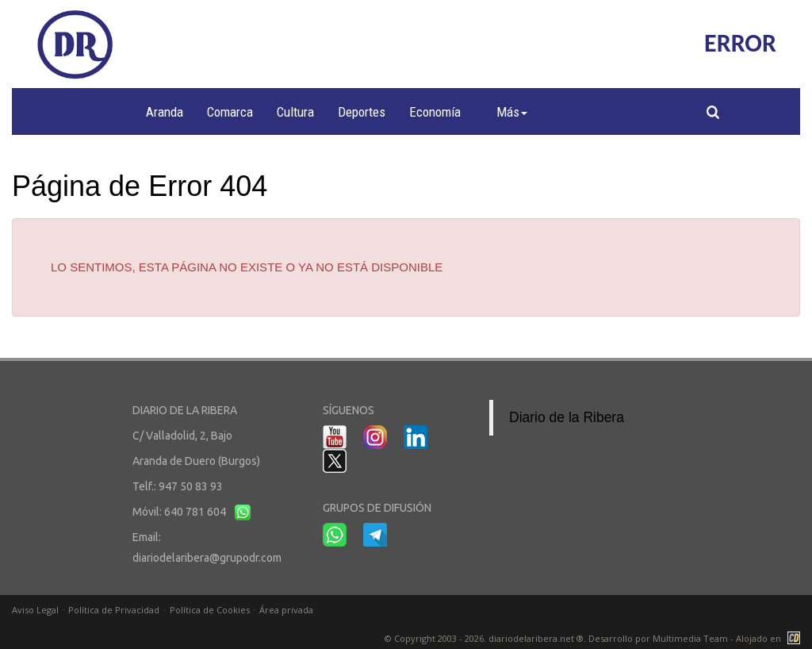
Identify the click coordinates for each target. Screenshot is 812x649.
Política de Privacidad (114, 610)
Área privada (286, 610)
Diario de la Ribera (567, 417)
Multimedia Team (690, 638)
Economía (435, 112)
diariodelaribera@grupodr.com (207, 558)
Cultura (295, 112)
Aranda (165, 112)
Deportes (362, 112)
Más (512, 112)
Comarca (230, 112)
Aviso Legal (35, 610)
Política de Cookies (210, 610)
